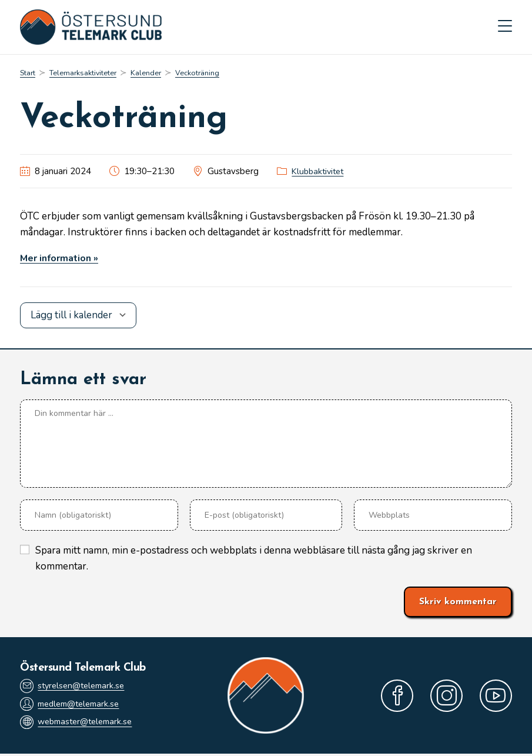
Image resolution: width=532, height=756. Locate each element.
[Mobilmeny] (505, 28)
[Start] (29, 75)
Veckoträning (210, 75)
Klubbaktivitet (320, 174)
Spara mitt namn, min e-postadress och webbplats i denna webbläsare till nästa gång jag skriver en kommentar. (254, 560)
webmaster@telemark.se (81, 725)
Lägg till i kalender (71, 317)
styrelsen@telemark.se (76, 687)
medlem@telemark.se (74, 706)
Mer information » (62, 260)
